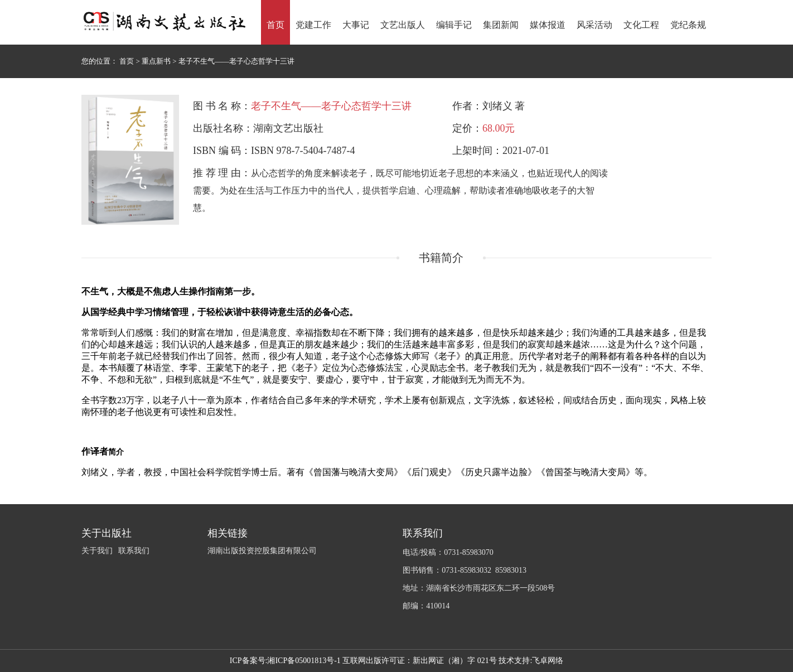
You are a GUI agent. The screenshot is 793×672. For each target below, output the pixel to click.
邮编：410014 (426, 606)
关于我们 (97, 551)
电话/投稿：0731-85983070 (448, 552)
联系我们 (134, 551)
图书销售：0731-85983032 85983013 (465, 570)
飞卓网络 (548, 661)
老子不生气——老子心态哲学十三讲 (236, 61)
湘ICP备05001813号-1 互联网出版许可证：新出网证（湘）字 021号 (382, 661)
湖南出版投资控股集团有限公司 (262, 551)
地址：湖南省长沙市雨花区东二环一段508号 (479, 588)
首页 (127, 61)
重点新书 (157, 61)
